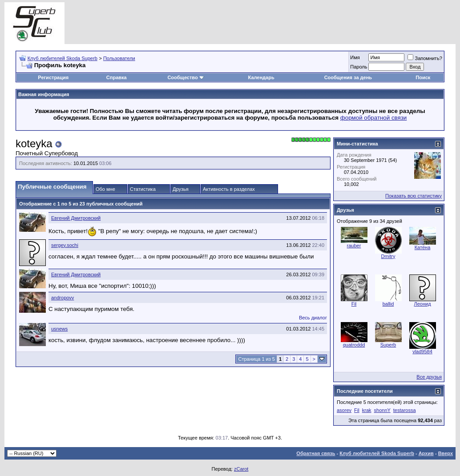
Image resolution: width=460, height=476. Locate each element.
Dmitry (388, 256)
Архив (426, 453)
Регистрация (53, 77)
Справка (117, 77)
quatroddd (354, 345)
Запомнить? (425, 58)
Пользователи (119, 58)
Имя (355, 57)
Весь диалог (313, 318)
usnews (59, 329)
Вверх (446, 453)
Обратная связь (316, 453)
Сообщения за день (348, 77)
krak (367, 410)
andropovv (63, 298)
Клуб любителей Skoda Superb (63, 58)
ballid (388, 304)
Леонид (422, 304)
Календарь (261, 77)
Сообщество (186, 77)
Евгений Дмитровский (76, 218)
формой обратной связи (374, 118)
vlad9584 (422, 351)
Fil (354, 304)
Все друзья (429, 377)
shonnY (382, 410)
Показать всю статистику (414, 196)
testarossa (405, 410)
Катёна (423, 247)
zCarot (241, 469)
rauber (354, 246)
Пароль (359, 67)
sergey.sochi (65, 245)
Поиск (423, 77)
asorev (344, 410)
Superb (388, 345)
